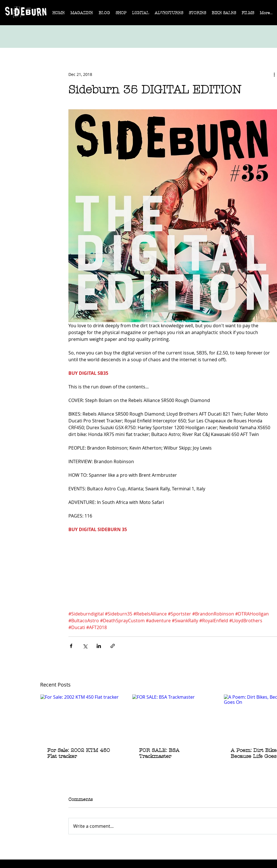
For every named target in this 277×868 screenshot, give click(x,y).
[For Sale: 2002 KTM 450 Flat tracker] (81, 717)
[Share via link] (113, 646)
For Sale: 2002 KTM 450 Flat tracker (79, 753)
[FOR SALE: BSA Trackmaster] (173, 717)
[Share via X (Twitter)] (85, 646)
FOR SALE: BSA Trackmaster (159, 753)
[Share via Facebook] (71, 646)
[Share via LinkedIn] (99, 646)
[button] (82, 15)
